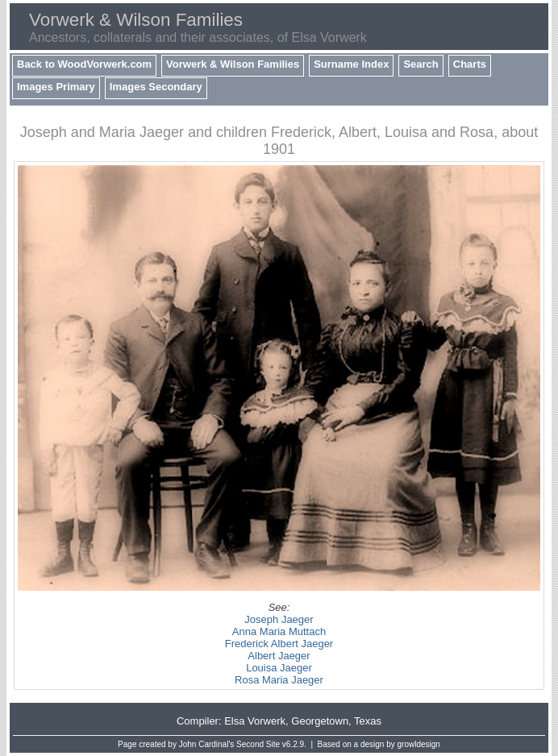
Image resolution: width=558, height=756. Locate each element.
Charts (470, 64)
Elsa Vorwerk (255, 721)
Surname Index (351, 64)
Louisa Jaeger (279, 668)
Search (421, 64)
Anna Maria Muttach (279, 631)
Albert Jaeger (279, 656)
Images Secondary (156, 87)
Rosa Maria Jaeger (279, 680)
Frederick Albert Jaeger (279, 644)
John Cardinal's (207, 744)
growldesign (419, 744)
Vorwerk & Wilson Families (233, 64)
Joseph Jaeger (279, 619)
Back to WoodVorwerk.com (84, 64)
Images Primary (56, 87)
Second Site (258, 744)
